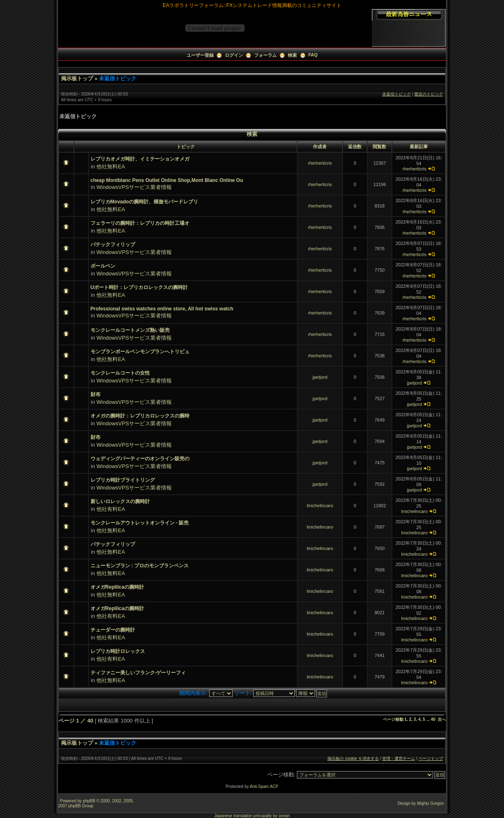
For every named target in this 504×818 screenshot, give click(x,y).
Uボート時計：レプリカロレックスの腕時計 (139, 287)
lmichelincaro (320, 506)
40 (433, 719)
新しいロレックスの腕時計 (120, 501)
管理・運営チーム (399, 759)
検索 (292, 55)
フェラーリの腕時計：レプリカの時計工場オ (140, 223)
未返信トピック (118, 78)
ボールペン (103, 266)
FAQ (313, 55)
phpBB (89, 801)
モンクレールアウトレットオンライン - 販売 (140, 523)
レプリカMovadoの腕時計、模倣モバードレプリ (144, 202)
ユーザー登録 (200, 55)
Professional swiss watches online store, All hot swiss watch (162, 309)
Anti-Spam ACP (264, 787)
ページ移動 (393, 719)
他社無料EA (111, 167)
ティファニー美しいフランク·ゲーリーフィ (138, 673)
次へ (442, 719)
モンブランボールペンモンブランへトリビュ (140, 352)
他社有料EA (111, 509)
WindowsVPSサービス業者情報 (134, 187)
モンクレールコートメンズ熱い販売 (130, 330)
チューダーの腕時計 (113, 630)
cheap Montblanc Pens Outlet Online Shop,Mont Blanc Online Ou (167, 180)
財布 (96, 394)
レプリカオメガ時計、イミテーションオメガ (140, 159)
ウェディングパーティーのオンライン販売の (140, 459)
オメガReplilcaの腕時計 (117, 587)
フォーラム (265, 55)
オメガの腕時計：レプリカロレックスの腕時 (140, 416)
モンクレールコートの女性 (120, 373)
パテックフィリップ (113, 245)
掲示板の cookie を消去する (353, 759)
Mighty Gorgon (431, 803)
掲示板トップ (77, 78)
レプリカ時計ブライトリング (123, 480)
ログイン (234, 55)
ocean (284, 816)
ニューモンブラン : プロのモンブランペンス (140, 566)
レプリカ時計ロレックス (118, 651)
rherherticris (320, 163)
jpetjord (320, 377)
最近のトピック (429, 94)
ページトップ (431, 759)
